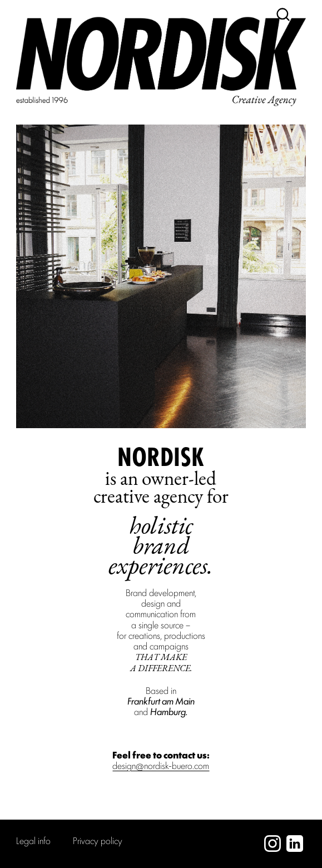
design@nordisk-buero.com (161, 765)
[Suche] (283, 14)
